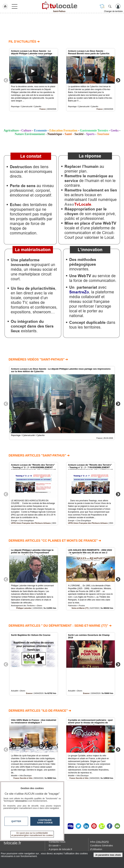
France (43, 109)
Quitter (16, 821)
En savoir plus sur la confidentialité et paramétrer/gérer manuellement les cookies (32, 834)
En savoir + (55, 846)
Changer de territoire (113, 11)
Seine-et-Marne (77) (80, 608)
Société (79, 134)
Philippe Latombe (24, 608)
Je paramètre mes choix (108, 855)
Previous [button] (6, 80)
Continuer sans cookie (45, 821)
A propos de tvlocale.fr (60, 849)
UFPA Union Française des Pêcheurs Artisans (31, 523)
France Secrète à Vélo (79, 778)
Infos (99, 842)
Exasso (29, 693)
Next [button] (118, 80)
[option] (34, 80)
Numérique (55, 134)
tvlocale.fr (12, 843)
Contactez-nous (57, 842)
